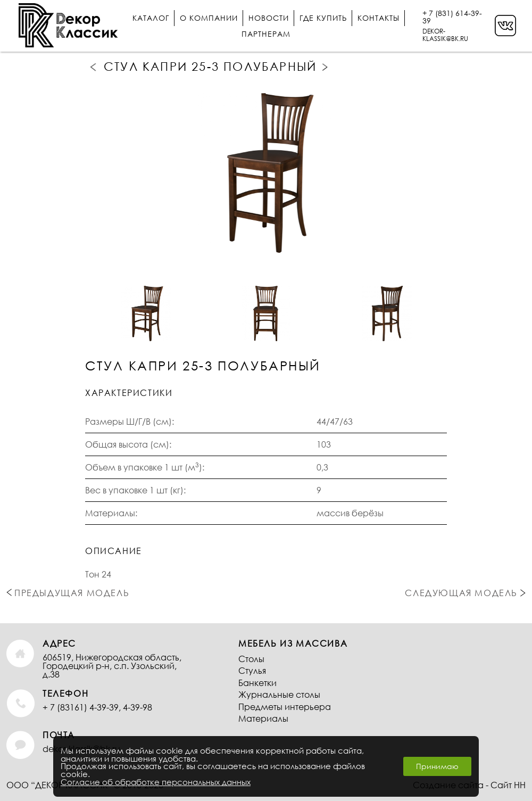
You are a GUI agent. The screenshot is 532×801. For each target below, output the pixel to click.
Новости (269, 18)
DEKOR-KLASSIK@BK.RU (445, 35)
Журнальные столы (279, 694)
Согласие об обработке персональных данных (156, 782)
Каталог (151, 18)
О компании (209, 18)
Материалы (263, 718)
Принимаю (437, 766)
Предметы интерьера (285, 707)
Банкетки (257, 683)
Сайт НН (508, 785)
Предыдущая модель (94, 67)
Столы (251, 659)
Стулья (252, 670)
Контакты (379, 18)
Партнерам (266, 34)
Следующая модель (326, 67)
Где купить (323, 18)
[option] (266, 174)
